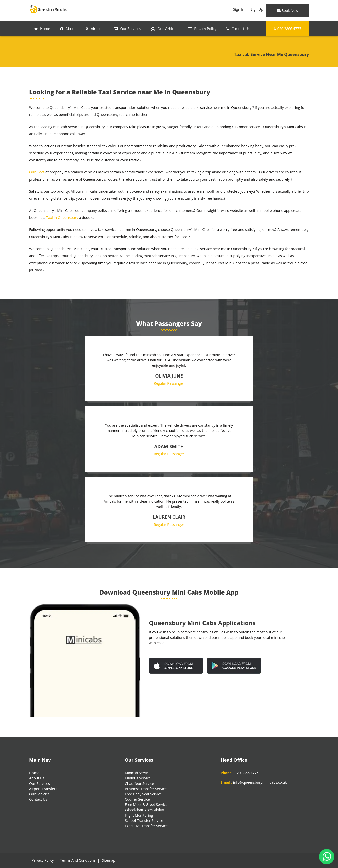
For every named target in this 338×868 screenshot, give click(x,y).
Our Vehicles (164, 29)
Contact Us (238, 29)
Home (42, 29)
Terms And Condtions (78, 860)
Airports (95, 29)
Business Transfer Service (146, 789)
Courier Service (137, 799)
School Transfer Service (144, 820)
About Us (37, 778)
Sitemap (108, 860)
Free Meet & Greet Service (146, 805)
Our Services (127, 29)
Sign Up (257, 9)
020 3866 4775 (287, 29)
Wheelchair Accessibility (144, 810)
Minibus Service (138, 778)
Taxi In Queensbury (62, 218)
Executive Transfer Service (146, 826)
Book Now (287, 10)
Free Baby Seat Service (143, 794)
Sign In (239, 9)
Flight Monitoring (139, 815)
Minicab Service (138, 773)
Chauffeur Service (139, 783)
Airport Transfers (43, 789)
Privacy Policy (202, 29)
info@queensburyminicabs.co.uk (260, 782)
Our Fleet (37, 172)
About (68, 29)
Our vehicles (39, 794)
